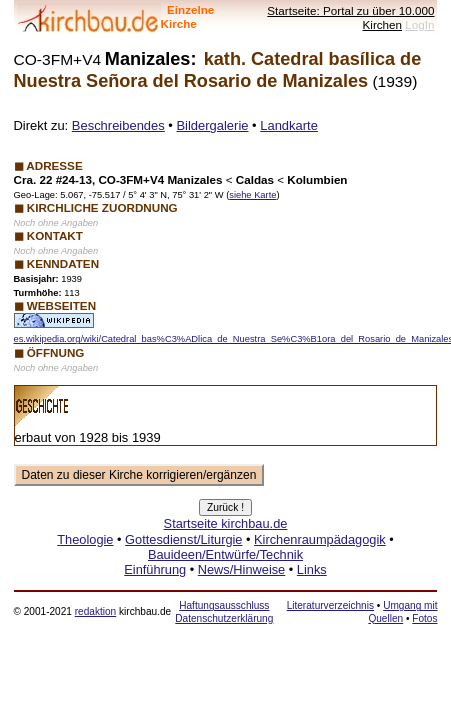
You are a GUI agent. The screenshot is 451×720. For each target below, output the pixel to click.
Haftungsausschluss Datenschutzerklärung (224, 611)
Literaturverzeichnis (330, 605)
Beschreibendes (118, 125)
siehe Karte (252, 195)
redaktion (95, 611)
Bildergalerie (212, 125)
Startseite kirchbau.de (226, 523)
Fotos (424, 618)
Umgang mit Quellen (402, 611)
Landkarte (289, 125)
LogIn (419, 24)
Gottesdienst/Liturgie (183, 539)
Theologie (85, 539)
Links (312, 569)
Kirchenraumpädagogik (320, 539)
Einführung (155, 569)
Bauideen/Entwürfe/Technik (225, 554)
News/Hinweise (241, 569)
